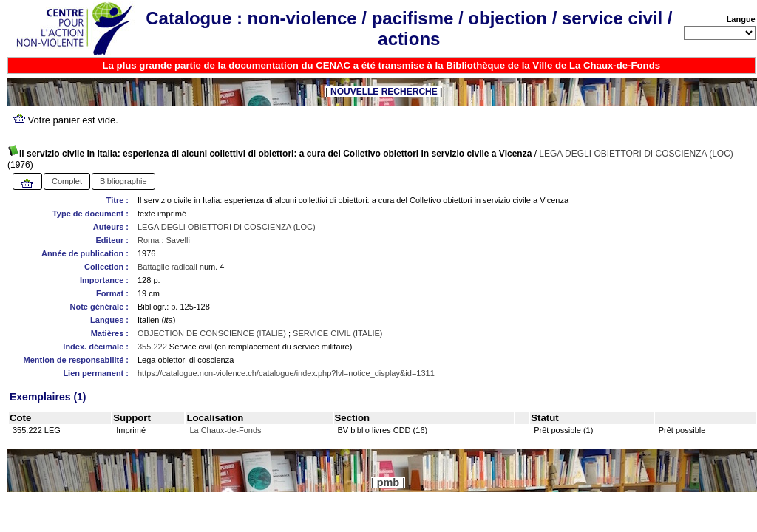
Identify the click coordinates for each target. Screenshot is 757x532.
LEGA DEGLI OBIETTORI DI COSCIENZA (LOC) (636, 154)
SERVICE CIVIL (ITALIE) (337, 333)
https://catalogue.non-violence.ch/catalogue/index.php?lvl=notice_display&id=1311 (286, 373)
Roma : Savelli (164, 240)
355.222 (152, 347)
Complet (67, 181)
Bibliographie (123, 181)
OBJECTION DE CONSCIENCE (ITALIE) (212, 333)
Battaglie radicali (167, 267)
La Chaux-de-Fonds (225, 430)
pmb (388, 482)
